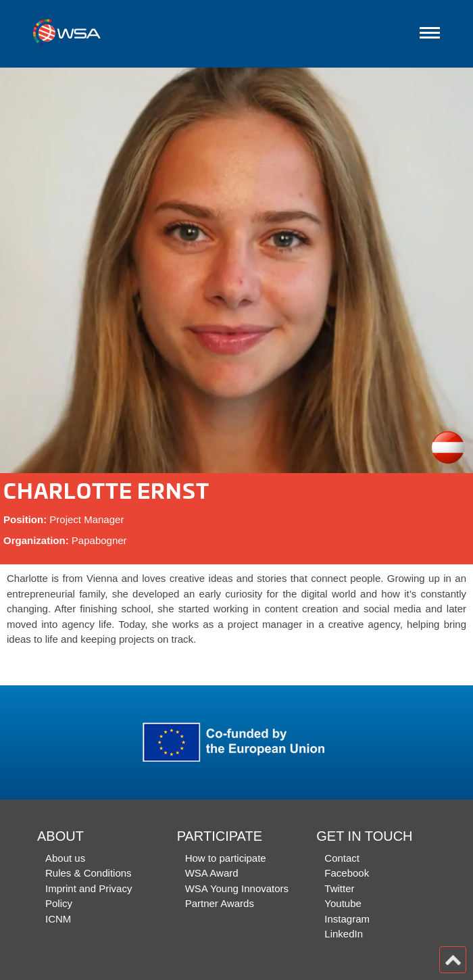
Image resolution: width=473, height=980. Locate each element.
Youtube (343, 903)
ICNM (58, 919)
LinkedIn (344, 934)
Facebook (347, 873)
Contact (342, 858)
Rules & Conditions (89, 873)
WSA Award (212, 873)
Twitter (339, 888)
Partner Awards (220, 903)
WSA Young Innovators (237, 888)
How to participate (226, 858)
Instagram (347, 919)
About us (65, 858)
